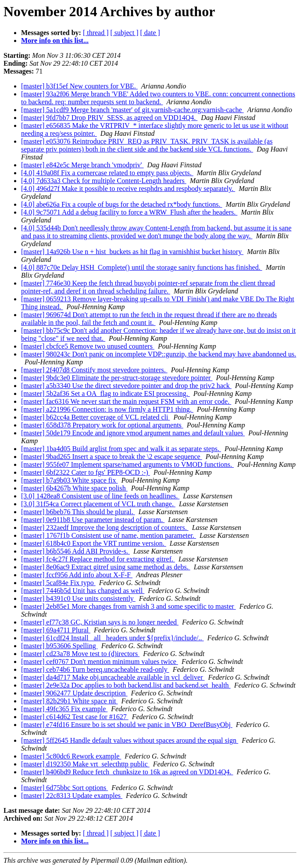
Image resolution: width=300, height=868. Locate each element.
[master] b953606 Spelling (59, 646)
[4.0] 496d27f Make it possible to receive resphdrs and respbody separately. (128, 189)
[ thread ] (96, 33)
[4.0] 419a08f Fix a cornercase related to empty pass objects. (107, 173)
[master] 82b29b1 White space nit (70, 701)
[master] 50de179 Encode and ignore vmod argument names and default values (133, 433)
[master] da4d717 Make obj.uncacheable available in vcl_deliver (113, 677)
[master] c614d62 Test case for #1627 (75, 717)
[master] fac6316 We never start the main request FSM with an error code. (126, 401)
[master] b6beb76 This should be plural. (78, 512)
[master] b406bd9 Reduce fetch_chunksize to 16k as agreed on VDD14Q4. (127, 772)
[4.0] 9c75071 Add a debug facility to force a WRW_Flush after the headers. (129, 212)
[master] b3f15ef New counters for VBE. (79, 86)
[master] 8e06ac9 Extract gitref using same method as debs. (106, 567)
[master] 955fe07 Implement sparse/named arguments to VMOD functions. (127, 464)
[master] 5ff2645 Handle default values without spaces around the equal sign (130, 740)
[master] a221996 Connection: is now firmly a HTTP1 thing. (107, 409)
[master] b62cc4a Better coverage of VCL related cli (95, 417)
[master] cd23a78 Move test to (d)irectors (80, 654)
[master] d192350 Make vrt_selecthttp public (85, 764)
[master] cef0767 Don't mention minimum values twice (100, 662)
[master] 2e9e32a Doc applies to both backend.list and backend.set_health (126, 685)
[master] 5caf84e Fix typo (58, 583)
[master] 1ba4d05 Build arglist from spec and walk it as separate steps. (121, 449)
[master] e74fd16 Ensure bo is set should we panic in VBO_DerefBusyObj (127, 725)
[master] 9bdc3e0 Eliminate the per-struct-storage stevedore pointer (117, 378)
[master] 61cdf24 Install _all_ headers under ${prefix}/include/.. (112, 638)
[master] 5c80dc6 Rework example (71, 756)
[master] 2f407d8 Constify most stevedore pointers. (94, 370)
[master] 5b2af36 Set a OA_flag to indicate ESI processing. (105, 393)
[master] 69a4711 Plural (56, 630)
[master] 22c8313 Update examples (72, 796)
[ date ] (150, 33)
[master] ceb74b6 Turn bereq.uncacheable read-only (95, 669)
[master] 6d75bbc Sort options (64, 788)
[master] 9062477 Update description (74, 693)
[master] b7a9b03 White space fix (70, 480)
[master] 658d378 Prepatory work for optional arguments (102, 425)
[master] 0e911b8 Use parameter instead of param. (93, 520)
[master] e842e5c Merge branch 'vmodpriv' (82, 165)
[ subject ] (125, 33)
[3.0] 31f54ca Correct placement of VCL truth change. (98, 504)
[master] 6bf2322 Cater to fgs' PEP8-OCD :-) (86, 472)
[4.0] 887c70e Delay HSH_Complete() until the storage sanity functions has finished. (142, 267)
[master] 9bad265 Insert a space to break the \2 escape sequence (112, 457)
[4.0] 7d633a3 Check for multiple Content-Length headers (104, 181)
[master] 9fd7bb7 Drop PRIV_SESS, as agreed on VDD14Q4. (109, 118)
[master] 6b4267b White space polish (74, 488)
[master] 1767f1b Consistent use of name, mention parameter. (109, 535)
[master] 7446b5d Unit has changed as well (83, 591)
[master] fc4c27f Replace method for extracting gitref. (98, 559)
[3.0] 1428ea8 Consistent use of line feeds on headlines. (100, 496)
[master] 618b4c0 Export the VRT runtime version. (94, 543)
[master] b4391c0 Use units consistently (78, 598)
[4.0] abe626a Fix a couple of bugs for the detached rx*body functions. (122, 204)
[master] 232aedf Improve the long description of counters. (105, 528)
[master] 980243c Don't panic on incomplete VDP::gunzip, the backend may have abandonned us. (159, 354)
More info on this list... (55, 41)
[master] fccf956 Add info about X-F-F (77, 575)
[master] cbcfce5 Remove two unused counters (88, 346)
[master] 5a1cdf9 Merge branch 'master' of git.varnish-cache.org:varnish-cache (132, 110)
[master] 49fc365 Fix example (64, 709)
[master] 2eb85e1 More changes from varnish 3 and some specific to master (129, 606)
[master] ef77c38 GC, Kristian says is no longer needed (100, 622)
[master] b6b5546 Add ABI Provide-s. (75, 551)
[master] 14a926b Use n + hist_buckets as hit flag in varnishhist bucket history (132, 252)
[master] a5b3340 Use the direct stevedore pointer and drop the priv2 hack (126, 386)
